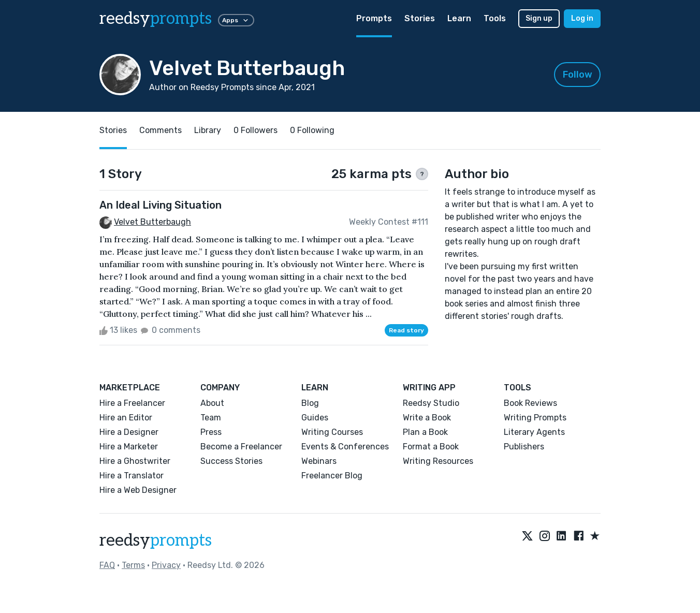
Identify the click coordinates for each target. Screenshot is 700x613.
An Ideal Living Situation (161, 205)
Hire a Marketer (129, 447)
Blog (310, 403)
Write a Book (427, 418)
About (212, 403)
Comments (161, 130)
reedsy (156, 541)
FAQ (107, 565)
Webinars (319, 461)
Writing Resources (438, 461)
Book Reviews (530, 403)
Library (208, 130)
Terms (133, 565)
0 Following (312, 130)
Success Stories (231, 461)
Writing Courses (332, 432)
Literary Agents (534, 432)
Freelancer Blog (332, 476)
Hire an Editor (126, 418)
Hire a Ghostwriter (135, 461)
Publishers (524, 447)
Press (211, 432)
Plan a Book (425, 432)
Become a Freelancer (241, 447)
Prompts (374, 18)
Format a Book (431, 447)
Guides (315, 418)
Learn (459, 18)
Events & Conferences (345, 447)
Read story (406, 330)
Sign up (539, 18)
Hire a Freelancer (132, 403)
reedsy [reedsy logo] (156, 19)
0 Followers (256, 130)
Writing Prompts (535, 418)
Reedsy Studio (431, 403)
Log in (582, 18)
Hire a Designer (129, 432)
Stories (420, 18)
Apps (236, 20)
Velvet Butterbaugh (152, 222)
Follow (578, 75)
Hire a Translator (132, 476)
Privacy (166, 565)
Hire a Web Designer (138, 490)
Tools (495, 18)
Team (211, 418)
